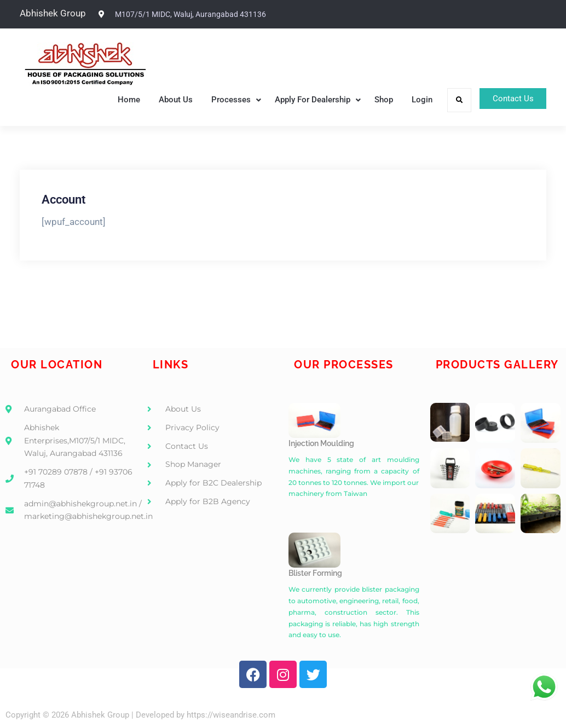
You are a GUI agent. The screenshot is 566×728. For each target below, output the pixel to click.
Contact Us (508, 100)
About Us (165, 100)
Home (119, 100)
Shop (373, 100)
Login (412, 100)
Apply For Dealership (302, 100)
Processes (221, 100)
